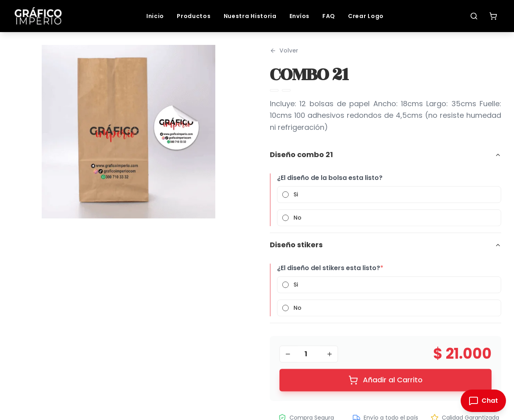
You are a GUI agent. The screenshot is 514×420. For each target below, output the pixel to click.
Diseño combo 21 (385, 158)
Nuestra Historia (250, 16)
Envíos (299, 16)
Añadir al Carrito (385, 383)
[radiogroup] (389, 210)
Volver (284, 54)
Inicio (155, 16)
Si (296, 198)
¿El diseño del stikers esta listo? (330, 272)
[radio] (285, 198)
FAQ (329, 16)
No (297, 221)
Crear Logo (366, 16)
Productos (194, 16)
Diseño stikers (385, 248)
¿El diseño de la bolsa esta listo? (330, 181)
